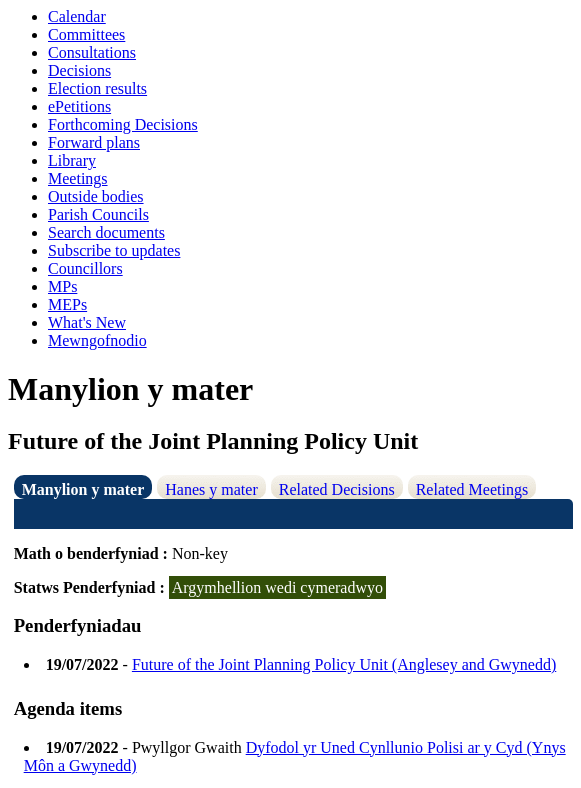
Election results (97, 88)
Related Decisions (337, 489)
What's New (87, 322)
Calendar (77, 16)
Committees (86, 34)
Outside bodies (96, 196)
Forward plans (94, 142)
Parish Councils (98, 214)
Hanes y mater (211, 489)
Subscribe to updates (114, 250)
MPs (62, 286)
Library (72, 160)
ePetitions (79, 106)
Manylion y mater (83, 489)
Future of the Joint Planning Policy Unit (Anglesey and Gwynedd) (344, 664)
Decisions (79, 70)
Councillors (85, 268)
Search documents (106, 232)
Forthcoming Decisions (123, 124)
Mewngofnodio (97, 340)
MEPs (67, 304)
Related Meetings (472, 489)
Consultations (92, 52)
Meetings (78, 178)
